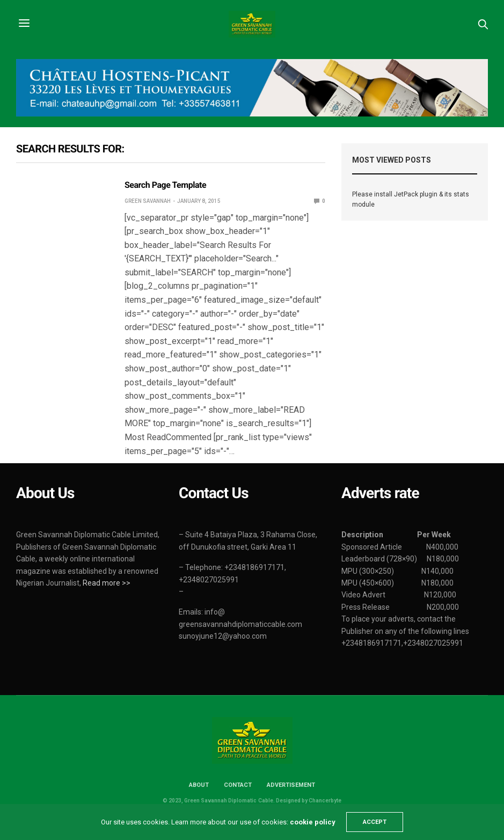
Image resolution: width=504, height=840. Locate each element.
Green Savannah (148, 201)
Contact (238, 785)
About (199, 785)
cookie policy (313, 822)
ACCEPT (375, 822)
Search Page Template (165, 185)
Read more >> (107, 583)
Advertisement (291, 785)
